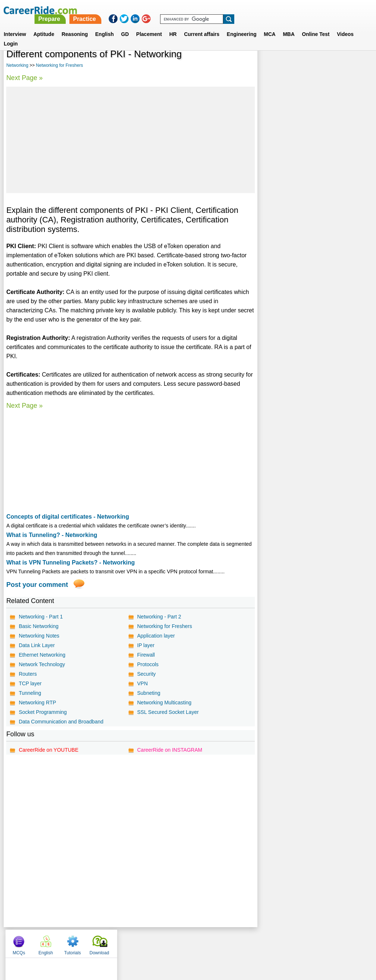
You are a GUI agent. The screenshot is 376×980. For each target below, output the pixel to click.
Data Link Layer (37, 645)
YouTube (240, 942)
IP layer (146, 645)
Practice (222, 10)
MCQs (272, 66)
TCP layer (30, 683)
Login (11, 35)
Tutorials (326, 66)
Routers (28, 674)
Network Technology (42, 664)
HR (173, 25)
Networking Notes (39, 636)
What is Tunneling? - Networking (52, 535)
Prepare (187, 10)
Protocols (148, 664)
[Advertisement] (130, 140)
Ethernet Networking (42, 655)
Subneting (149, 693)
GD (125, 25)
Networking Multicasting (164, 703)
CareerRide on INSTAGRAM (169, 750)
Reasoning (75, 25)
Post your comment (37, 585)
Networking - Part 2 (159, 617)
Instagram (268, 942)
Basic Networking (39, 626)
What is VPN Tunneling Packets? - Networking (70, 562)
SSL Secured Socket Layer (168, 712)
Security (146, 674)
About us (121, 942)
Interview (15, 25)
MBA (289, 25)
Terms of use (185, 942)
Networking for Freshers (59, 65)
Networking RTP (37, 703)
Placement (149, 25)
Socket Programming (43, 712)
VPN (142, 683)
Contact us (151, 942)
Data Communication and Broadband (61, 722)
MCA (270, 25)
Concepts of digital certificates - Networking (68, 517)
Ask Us (215, 942)
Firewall (146, 655)
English (104, 25)
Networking (17, 65)
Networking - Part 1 (41, 617)
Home (97, 942)
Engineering (242, 25)
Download (353, 66)
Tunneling (30, 693)
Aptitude (44, 25)
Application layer (156, 636)
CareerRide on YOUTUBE (48, 750)
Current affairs (202, 25)
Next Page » (24, 78)
